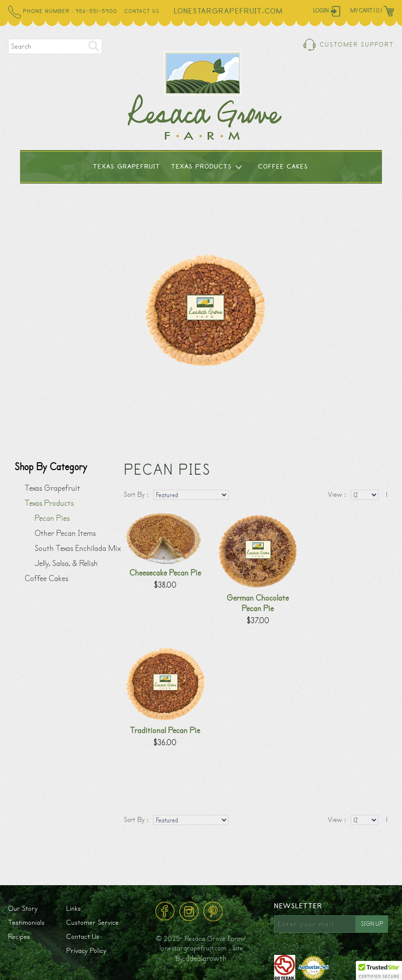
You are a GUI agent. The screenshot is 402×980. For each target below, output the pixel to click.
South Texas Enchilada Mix (78, 548)
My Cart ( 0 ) (366, 11)
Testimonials (26, 923)
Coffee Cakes (283, 167)
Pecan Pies (52, 518)
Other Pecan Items (65, 533)
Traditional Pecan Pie (165, 730)
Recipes (19, 937)
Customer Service (92, 923)
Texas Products (202, 167)
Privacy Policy (86, 951)
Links (73, 908)
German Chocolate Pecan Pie (258, 603)
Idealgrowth (207, 958)
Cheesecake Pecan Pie (165, 573)
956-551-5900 (96, 12)
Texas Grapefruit (127, 167)
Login (321, 11)
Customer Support (357, 45)
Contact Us (142, 12)
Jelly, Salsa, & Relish (66, 563)
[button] (379, 970)
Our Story (23, 908)
